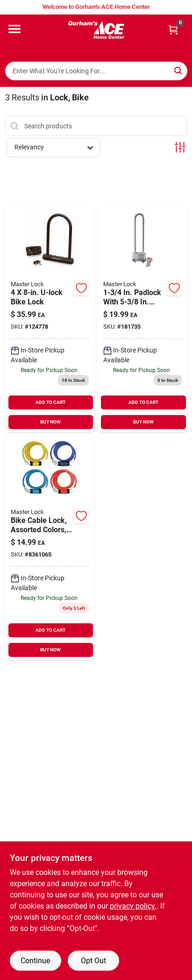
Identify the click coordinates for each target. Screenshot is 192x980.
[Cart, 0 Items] (173, 30)
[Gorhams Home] (96, 30)
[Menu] (14, 29)
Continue (35, 961)
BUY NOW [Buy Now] (50, 422)
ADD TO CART (50, 402)
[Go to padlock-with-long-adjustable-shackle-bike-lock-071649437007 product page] (142, 320)
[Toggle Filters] (180, 147)
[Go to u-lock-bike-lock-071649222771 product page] (50, 320)
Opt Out (93, 961)
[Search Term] (96, 71)
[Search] (179, 70)
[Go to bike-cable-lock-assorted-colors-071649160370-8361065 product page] (50, 548)
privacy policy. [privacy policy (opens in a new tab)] (133, 906)
